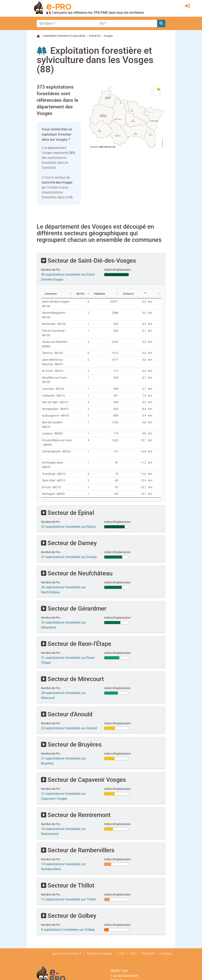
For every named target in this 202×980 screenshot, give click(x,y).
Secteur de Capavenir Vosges (83, 735)
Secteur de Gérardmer (74, 564)
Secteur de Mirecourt (72, 634)
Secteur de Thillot (68, 841)
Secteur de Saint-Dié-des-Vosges (89, 261)
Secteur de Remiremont (76, 770)
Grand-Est (95, 36)
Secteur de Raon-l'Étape (76, 599)
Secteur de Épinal (68, 468)
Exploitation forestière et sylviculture (64, 36)
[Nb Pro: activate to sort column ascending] (102, 294)
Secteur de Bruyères (71, 700)
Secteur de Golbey (69, 871)
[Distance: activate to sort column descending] (142, 294)
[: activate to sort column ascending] (157, 294)
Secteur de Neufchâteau (77, 529)
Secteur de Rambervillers (78, 806)
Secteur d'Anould (67, 670)
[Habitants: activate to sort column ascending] (121, 294)
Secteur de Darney (69, 498)
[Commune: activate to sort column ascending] (67, 294)
